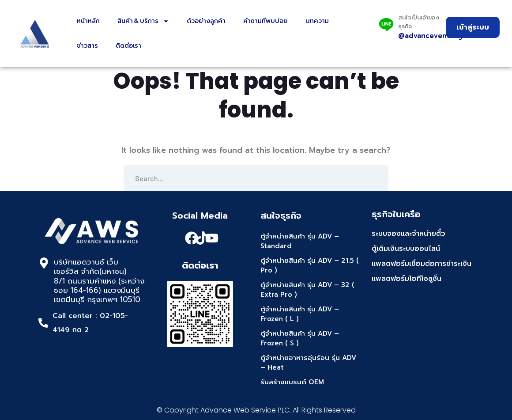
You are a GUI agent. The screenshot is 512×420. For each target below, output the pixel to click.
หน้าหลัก (88, 21)
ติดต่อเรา (128, 46)
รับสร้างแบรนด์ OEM (292, 382)
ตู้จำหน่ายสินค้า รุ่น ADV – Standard (300, 241)
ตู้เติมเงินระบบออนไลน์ (406, 249)
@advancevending (430, 36)
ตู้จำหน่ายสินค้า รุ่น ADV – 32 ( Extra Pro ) (307, 290)
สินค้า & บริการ (143, 21)
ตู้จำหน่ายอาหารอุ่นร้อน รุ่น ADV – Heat (308, 363)
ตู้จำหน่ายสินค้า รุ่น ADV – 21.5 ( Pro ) (310, 266)
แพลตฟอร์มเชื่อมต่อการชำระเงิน (422, 264)
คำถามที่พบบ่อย (265, 21)
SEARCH (375, 178)
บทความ (317, 21)
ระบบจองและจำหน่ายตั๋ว (408, 234)
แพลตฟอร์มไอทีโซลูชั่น (407, 279)
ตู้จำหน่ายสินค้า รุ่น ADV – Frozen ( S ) (300, 339)
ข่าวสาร (87, 46)
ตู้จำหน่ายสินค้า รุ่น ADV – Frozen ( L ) (300, 314)
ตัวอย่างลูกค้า (206, 21)
